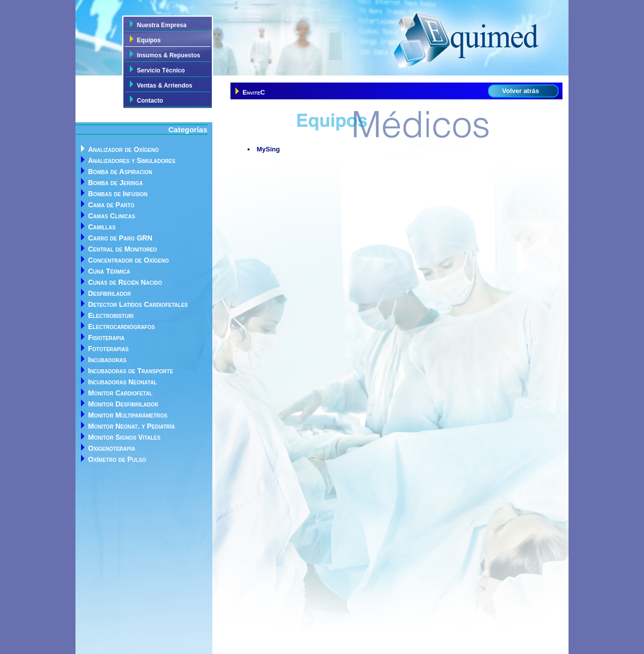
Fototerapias (108, 349)
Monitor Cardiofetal (120, 393)
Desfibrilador (109, 293)
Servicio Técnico (161, 70)
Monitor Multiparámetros (128, 415)
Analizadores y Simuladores (132, 160)
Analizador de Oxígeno (123, 149)
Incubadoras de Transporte (131, 371)
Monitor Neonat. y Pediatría (132, 426)
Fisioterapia (106, 338)
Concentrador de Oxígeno (128, 260)
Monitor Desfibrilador (123, 404)
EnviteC (254, 92)
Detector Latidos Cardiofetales (138, 304)
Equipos (149, 40)
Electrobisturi (111, 315)
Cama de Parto (111, 205)
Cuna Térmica (109, 271)
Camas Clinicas (112, 216)
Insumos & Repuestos (169, 55)
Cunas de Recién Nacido (125, 282)
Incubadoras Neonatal (123, 382)
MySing (268, 149)
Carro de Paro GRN (120, 238)
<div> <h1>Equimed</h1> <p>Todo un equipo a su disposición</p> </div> (322, 38)
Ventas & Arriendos (165, 86)
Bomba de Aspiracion (120, 172)
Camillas (102, 227)
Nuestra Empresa (162, 25)
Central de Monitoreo (123, 249)
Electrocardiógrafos (122, 326)
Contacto (150, 101)
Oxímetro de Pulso (117, 459)
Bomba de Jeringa (115, 183)
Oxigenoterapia (112, 448)
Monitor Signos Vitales (124, 437)
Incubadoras (107, 360)
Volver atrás (520, 91)
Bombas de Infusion (118, 194)
